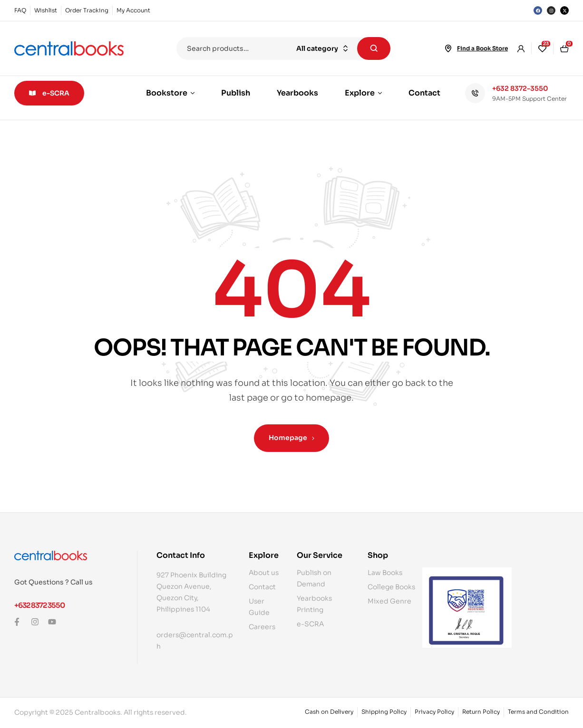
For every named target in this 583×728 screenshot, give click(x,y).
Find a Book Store (482, 48)
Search (374, 48)
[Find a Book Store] (448, 48)
